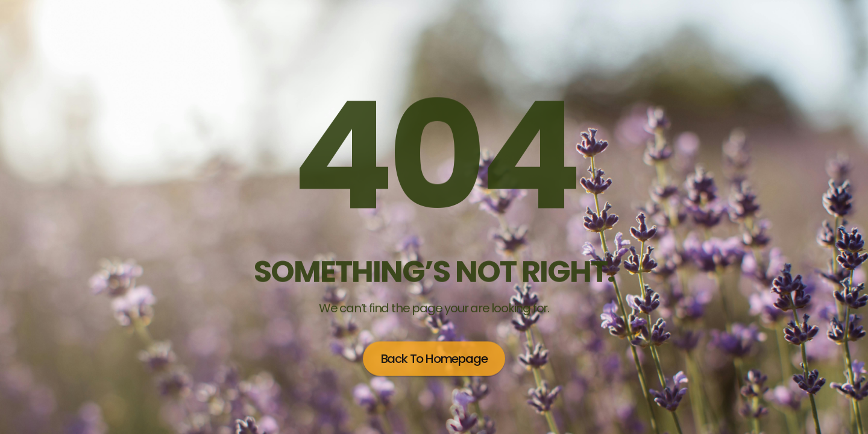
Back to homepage (434, 358)
